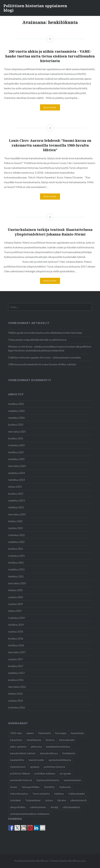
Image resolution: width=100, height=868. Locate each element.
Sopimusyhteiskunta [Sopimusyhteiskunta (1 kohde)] (48, 780)
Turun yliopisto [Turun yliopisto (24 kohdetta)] (41, 794)
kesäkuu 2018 (16, 639)
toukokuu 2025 (16, 445)
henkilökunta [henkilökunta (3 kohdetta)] (34, 740)
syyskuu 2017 (16, 659)
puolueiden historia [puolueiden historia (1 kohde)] (21, 780)
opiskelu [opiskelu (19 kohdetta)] (35, 767)
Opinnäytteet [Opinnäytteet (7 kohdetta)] (18, 767)
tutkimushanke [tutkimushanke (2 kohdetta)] (77, 794)
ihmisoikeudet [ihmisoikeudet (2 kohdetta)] (67, 740)
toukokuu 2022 (16, 535)
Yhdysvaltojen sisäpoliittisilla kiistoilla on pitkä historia (37, 340)
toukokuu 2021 (16, 556)
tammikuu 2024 (16, 480)
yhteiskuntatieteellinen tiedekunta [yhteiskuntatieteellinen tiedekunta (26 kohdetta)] (30, 814)
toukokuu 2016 (16, 707)
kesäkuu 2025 (16, 438)
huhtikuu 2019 (16, 625)
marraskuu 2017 (17, 652)
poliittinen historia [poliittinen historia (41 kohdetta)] (54, 767)
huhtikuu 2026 (16, 404)
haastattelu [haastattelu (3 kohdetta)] (77, 733)
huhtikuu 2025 (16, 452)
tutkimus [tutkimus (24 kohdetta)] (59, 794)
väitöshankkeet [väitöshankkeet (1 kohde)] (71, 807)
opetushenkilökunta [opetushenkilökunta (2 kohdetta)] (60, 760)
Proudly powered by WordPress (31, 861)
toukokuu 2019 (16, 618)
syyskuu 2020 (16, 597)
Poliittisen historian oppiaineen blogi (35, 8)
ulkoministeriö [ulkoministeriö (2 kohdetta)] (79, 800)
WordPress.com (77, 861)
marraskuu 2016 (17, 687)
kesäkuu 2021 (16, 549)
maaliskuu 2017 (16, 673)
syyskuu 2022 (16, 528)
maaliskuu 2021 (16, 569)
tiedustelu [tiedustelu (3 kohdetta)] (65, 787)
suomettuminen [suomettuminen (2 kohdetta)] (72, 780)
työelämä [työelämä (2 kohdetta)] (15, 800)
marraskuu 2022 (17, 514)
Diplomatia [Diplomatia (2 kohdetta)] (44, 733)
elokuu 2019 (15, 611)
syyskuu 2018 (16, 632)
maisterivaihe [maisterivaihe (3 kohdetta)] (36, 760)
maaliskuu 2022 (16, 542)
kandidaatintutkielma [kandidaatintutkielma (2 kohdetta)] (58, 747)
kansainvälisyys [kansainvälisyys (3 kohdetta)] (49, 753)
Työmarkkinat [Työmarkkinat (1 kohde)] (33, 800)
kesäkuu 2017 (16, 666)
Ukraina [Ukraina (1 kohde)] (62, 800)
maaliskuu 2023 (16, 501)
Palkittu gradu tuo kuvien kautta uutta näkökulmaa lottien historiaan (45, 333)
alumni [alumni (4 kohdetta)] (30, 733)
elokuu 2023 (15, 487)
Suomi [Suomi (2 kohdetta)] (14, 787)
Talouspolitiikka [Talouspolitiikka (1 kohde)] (30, 787)
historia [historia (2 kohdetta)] (50, 740)
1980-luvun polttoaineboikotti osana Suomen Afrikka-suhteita (42, 364)
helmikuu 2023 (16, 507)
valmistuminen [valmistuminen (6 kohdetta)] (38, 807)
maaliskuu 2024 (16, 473)
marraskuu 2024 (17, 466)
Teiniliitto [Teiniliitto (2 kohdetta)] (49, 787)
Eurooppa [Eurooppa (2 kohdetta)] (61, 733)
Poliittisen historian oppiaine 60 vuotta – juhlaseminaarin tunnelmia (44, 358)
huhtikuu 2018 (16, 645)
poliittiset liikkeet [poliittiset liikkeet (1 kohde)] (20, 773)
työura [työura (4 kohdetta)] (49, 800)
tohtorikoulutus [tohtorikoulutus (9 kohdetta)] (19, 794)
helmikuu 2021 (16, 576)
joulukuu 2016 (16, 680)
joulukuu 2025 (16, 425)
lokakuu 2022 (15, 521)
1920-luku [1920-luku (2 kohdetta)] (16, 733)
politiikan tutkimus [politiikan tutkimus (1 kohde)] (45, 773)
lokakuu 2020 (15, 590)
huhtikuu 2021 (16, 563)
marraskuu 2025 (17, 432)
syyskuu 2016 (16, 701)
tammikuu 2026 (16, 418)
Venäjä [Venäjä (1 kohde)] (54, 807)
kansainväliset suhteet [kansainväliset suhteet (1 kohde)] (23, 753)
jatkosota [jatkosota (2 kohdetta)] (36, 747)
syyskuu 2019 (16, 604)
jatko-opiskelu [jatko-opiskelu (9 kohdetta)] (18, 747)
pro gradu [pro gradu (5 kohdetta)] (65, 773)
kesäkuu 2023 (16, 494)
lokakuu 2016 (15, 694)
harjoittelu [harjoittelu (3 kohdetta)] (16, 740)
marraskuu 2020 (17, 583)
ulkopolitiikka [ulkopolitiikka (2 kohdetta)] (18, 807)
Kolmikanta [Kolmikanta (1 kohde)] (69, 753)
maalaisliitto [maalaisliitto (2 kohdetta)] (17, 760)
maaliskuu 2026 (16, 411)
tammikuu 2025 (16, 459)
